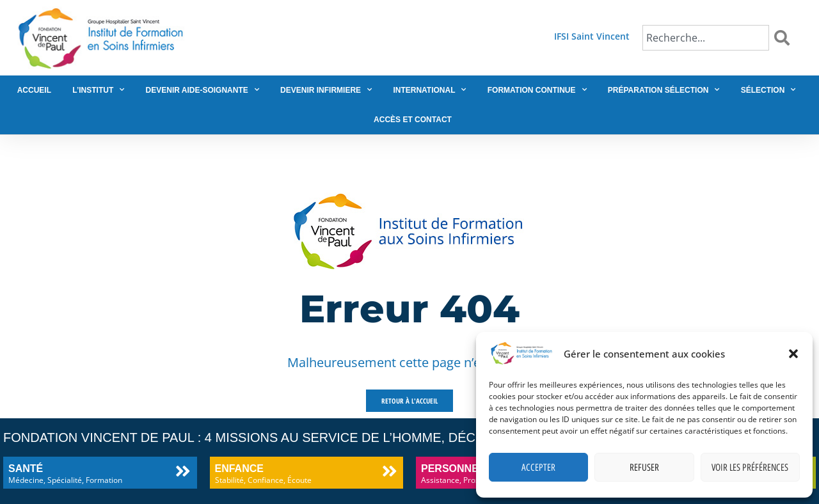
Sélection (768, 90)
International (429, 90)
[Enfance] (389, 471)
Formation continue (537, 90)
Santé (26, 469)
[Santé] (183, 471)
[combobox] (706, 38)
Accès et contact (413, 120)
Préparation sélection (664, 90)
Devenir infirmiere (326, 90)
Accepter (538, 468)
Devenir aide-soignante (203, 90)
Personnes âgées (473, 469)
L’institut (98, 90)
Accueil (34, 90)
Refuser (644, 468)
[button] (793, 354)
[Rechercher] (784, 38)
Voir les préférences (750, 468)
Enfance (239, 469)
